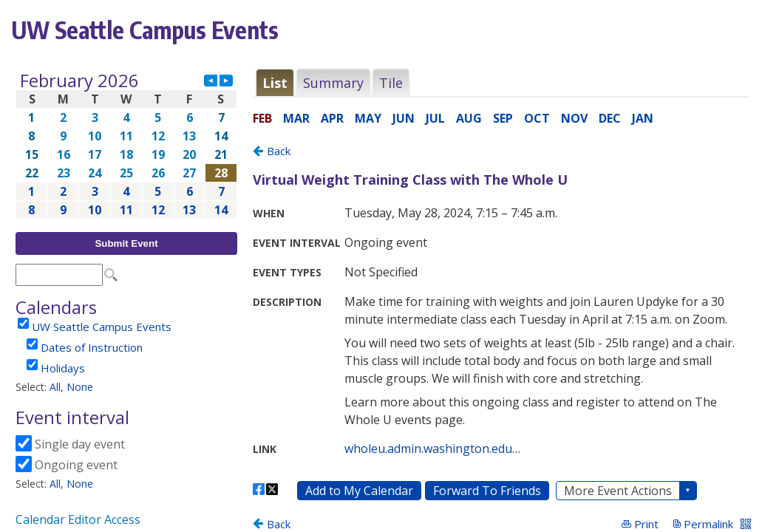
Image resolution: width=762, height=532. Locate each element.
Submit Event (126, 243)
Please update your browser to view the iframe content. (126, 145)
